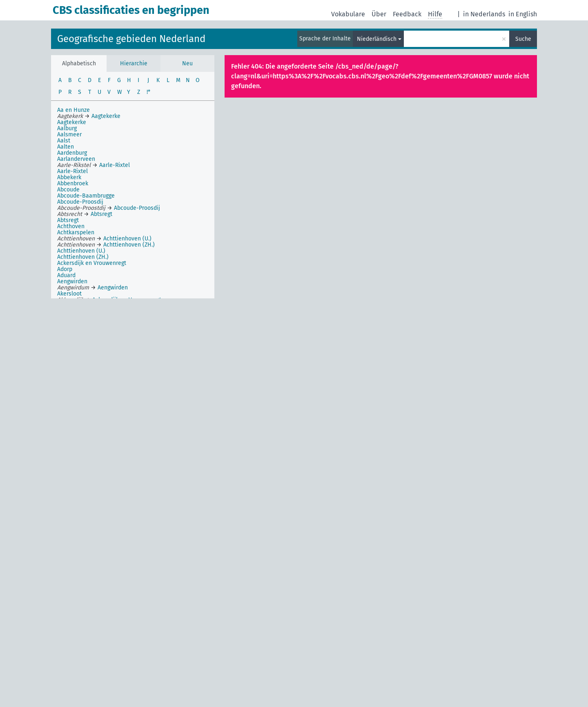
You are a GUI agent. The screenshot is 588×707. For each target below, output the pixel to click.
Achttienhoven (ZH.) (83, 257)
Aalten (66, 147)
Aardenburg (72, 153)
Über (379, 14)
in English (523, 14)
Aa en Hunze (73, 110)
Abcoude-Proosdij (80, 202)
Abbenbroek (73, 183)
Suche (523, 39)
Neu (187, 63)
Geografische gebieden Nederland (131, 39)
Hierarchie (134, 63)
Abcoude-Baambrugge (86, 196)
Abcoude (68, 190)
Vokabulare (348, 14)
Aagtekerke (72, 122)
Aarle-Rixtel (72, 171)
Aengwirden (72, 281)
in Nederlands (484, 14)
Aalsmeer (69, 135)
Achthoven (71, 226)
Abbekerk (69, 177)
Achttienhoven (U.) (81, 251)
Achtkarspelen (76, 232)
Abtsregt (68, 220)
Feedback (407, 14)
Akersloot (69, 294)
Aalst (64, 141)
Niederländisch (377, 39)
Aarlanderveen (76, 159)
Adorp (65, 269)
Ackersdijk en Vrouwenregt (92, 263)
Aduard (66, 275)
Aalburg (67, 128)
